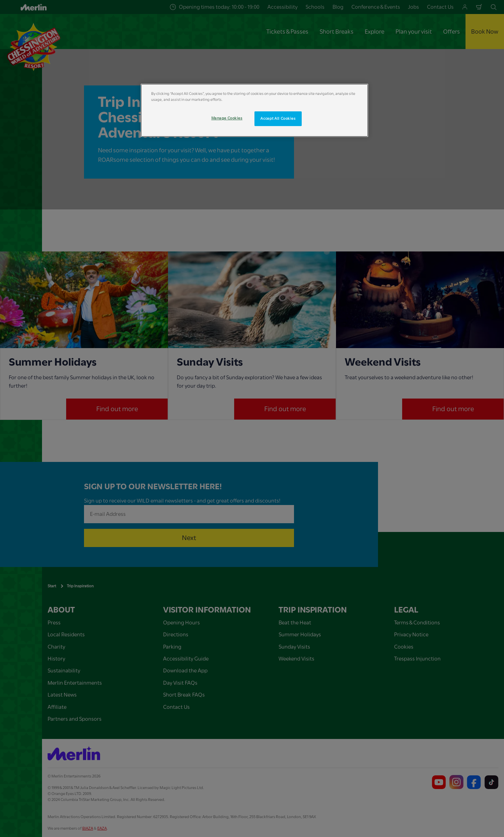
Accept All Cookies (278, 119)
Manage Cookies (227, 118)
